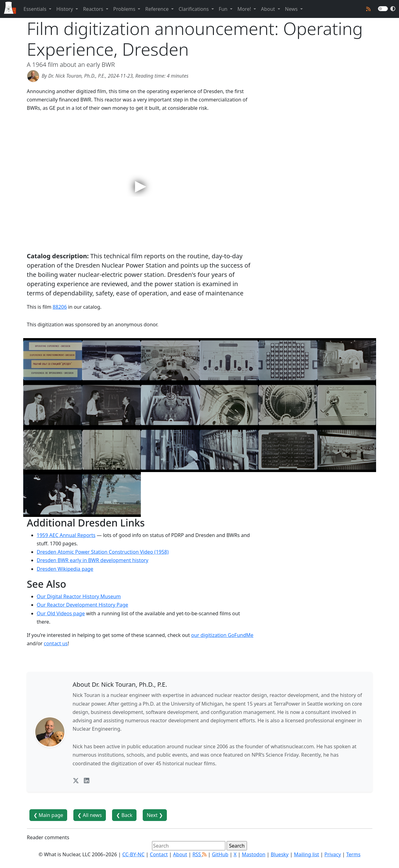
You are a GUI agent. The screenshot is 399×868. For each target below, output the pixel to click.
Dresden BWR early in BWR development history (93, 560)
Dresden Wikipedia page (65, 569)
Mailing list (306, 854)
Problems (125, 9)
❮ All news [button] (90, 815)
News (292, 9)
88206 (60, 307)
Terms (353, 854)
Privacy (333, 854)
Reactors (94, 9)
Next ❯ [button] (155, 815)
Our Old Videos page (61, 613)
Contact (159, 854)
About (269, 9)
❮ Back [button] (124, 815)
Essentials (36, 9)
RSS (200, 854)
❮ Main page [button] (48, 815)
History (65, 9)
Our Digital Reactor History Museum (79, 596)
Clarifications (194, 9)
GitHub (220, 854)
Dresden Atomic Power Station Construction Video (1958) (103, 552)
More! (245, 9)
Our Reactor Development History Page (83, 605)
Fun (224, 9)
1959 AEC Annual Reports (66, 535)
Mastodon (254, 854)
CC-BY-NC (133, 854)
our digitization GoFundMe (222, 635)
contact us (56, 643)
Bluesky (280, 854)
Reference (158, 9)
